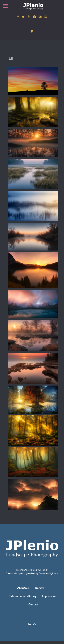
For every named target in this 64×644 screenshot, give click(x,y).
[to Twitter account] (24, 17)
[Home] (32, 6)
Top (32, 624)
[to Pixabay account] (35, 17)
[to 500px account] (29, 17)
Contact (33, 604)
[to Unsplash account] (46, 17)
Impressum (49, 596)
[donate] (32, 31)
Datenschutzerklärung (22, 596)
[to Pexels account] (40, 17)
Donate (40, 588)
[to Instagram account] (18, 17)
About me (23, 588)
